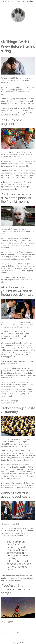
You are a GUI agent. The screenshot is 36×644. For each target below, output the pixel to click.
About (13, 1)
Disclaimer (21, 1)
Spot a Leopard (18, 15)
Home (18, 633)
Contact (30, 1)
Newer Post (3, 632)
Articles (6, 1)
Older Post (34, 633)
